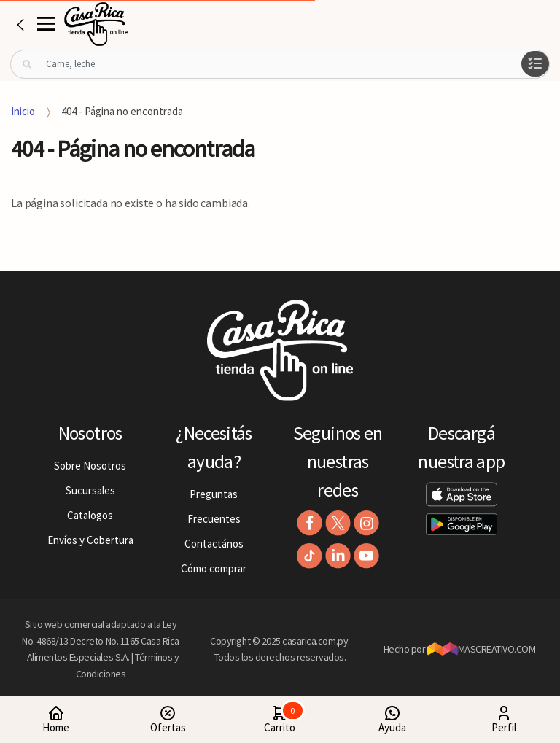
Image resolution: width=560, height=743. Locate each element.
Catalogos (90, 515)
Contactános (214, 544)
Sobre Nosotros (90, 466)
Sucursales (90, 490)
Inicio (23, 111)
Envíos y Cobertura (90, 540)
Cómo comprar (214, 568)
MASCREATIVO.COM (482, 649)
